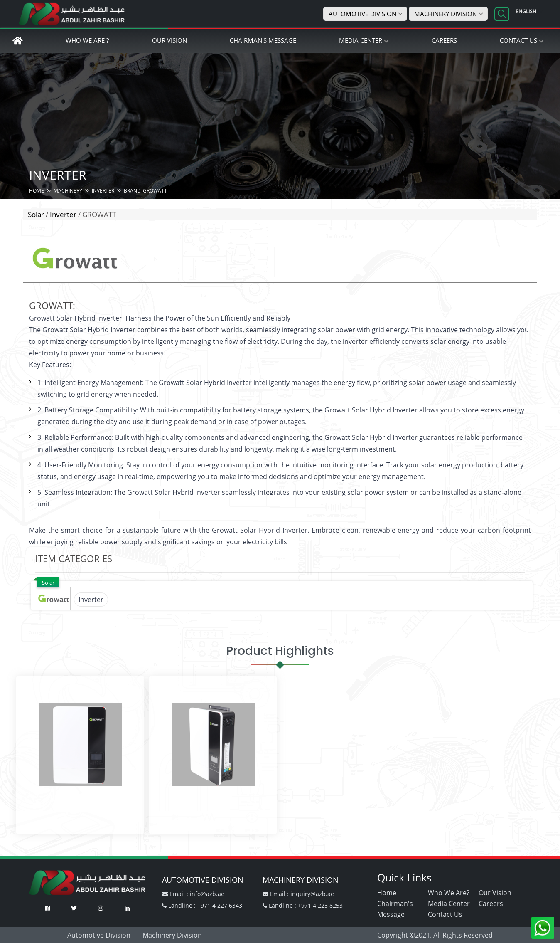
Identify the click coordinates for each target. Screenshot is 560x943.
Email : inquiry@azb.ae (298, 894)
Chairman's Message (263, 40)
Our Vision (169, 40)
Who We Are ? (87, 40)
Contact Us (518, 40)
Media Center (361, 40)
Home (387, 893)
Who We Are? (449, 893)
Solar (36, 214)
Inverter (63, 214)
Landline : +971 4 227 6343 (202, 905)
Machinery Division (446, 14)
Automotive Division (362, 14)
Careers (444, 40)
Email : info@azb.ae (193, 894)
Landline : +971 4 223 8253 (303, 905)
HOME (37, 191)
